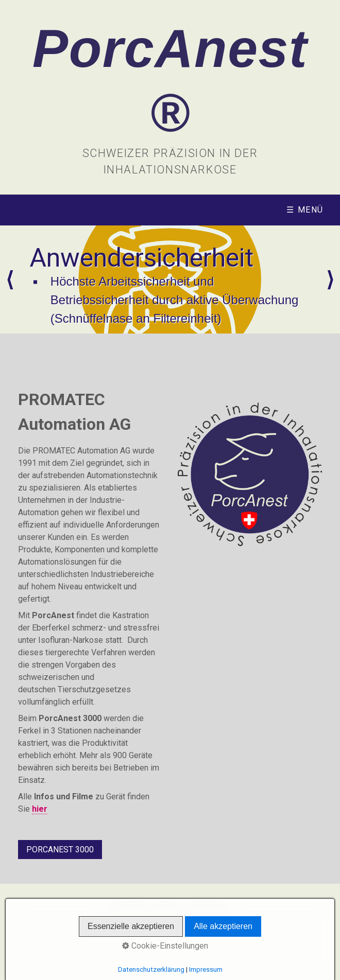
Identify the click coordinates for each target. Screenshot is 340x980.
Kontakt (167, 906)
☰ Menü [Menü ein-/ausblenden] (305, 210)
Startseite (129, 906)
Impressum (209, 906)
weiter (330, 279)
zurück (10, 279)
